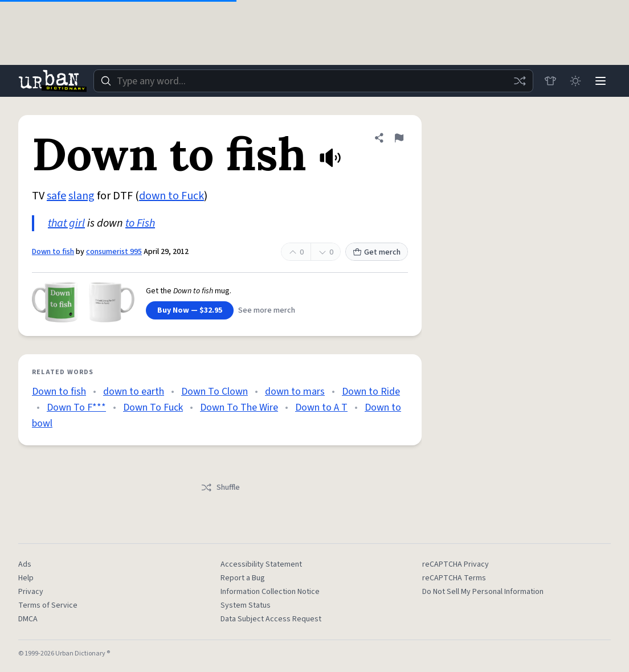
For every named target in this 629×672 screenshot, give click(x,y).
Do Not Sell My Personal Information (483, 592)
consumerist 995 (114, 252)
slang (81, 196)
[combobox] (313, 81)
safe (56, 196)
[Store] (550, 81)
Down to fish (53, 252)
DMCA (28, 619)
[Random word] (520, 81)
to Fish (140, 223)
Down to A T (321, 407)
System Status (246, 605)
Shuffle (220, 487)
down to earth (134, 392)
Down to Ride (371, 392)
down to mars (295, 392)
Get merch (377, 252)
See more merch (267, 310)
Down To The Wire (239, 407)
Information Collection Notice (270, 592)
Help (26, 578)
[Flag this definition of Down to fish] (399, 138)
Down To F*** (76, 407)
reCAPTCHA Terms (454, 578)
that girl (66, 223)
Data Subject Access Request (271, 619)
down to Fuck (171, 196)
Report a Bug (243, 578)
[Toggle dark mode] (575, 81)
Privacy (31, 592)
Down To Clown (215, 392)
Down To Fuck (153, 407)
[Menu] (601, 81)
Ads (25, 564)
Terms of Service (48, 605)
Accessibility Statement (261, 564)
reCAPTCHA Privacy (456, 564)
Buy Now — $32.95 (190, 310)
